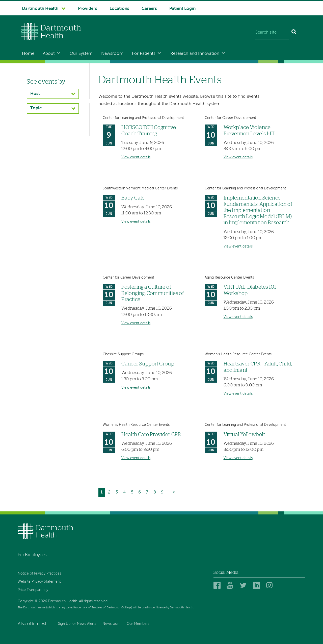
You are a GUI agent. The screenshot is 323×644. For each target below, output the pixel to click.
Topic (36, 108)
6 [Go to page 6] (141, 492)
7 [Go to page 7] (148, 492)
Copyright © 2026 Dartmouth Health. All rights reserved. (63, 601)
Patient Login (182, 9)
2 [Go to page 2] (110, 492)
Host (35, 94)
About (49, 54)
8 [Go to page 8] (156, 492)
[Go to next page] (174, 492)
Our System (81, 54)
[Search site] (272, 33)
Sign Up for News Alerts (77, 624)
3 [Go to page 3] (118, 492)
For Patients (144, 54)
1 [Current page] (103, 493)
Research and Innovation (195, 54)
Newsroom (112, 54)
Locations (119, 9)
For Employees (32, 555)
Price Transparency (33, 590)
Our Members (138, 624)
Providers (88, 9)
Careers (149, 9)
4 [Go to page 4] (125, 492)
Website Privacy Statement (39, 582)
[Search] (294, 33)
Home (28, 54)
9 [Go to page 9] (163, 492)
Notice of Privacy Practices (39, 574)
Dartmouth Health (40, 9)
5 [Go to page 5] (133, 492)
